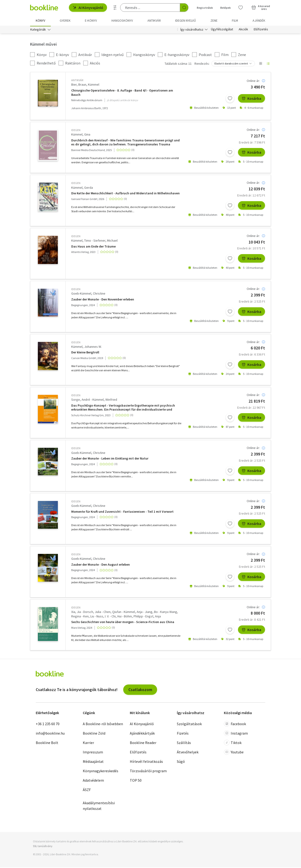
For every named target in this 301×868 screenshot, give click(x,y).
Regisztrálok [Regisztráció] (205, 8)
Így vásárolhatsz (192, 30)
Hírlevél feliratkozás (146, 762)
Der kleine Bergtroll (85, 353)
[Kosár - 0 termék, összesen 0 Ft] (261, 8)
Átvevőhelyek (188, 753)
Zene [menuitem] (214, 20)
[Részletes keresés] (115, 8)
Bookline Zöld (94, 734)
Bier (74, 85)
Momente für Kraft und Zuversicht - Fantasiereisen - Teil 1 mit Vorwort (122, 512)
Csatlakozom (140, 690)
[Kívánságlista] (241, 8)
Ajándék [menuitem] (259, 20)
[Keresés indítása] (184, 8)
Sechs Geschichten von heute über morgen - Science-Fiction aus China (123, 623)
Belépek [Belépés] (226, 8)
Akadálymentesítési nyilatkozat (99, 807)
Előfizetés (261, 30)
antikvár (77, 81)
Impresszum (93, 753)
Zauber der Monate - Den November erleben (103, 300)
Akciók (243, 30)
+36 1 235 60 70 (48, 725)
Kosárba (251, 99)
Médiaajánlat (93, 762)
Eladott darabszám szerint (231, 64)
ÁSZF (87, 791)
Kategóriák (38, 30)
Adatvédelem (93, 781)
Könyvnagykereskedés (101, 772)
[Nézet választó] (261, 64)
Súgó (181, 762)
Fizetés (183, 734)
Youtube (234, 753)
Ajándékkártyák (142, 734)
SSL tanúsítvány (43, 847)
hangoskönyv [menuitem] (122, 20)
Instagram (236, 734)
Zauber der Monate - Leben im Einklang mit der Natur (110, 459)
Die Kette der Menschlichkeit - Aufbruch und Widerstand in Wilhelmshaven (125, 194)
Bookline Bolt (47, 744)
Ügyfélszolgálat (222, 30)
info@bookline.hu (50, 734)
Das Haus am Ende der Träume (93, 247)
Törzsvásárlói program (148, 772)
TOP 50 (136, 781)
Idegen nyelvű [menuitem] (186, 20)
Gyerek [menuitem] (65, 20)
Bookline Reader (143, 744)
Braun (82, 85)
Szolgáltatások (189, 725)
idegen (76, 131)
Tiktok (233, 744)
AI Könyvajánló (88, 8)
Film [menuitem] (235, 20)
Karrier (88, 744)
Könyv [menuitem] (40, 20)
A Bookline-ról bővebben (103, 725)
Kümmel (94, 85)
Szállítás (184, 744)
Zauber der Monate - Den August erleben (101, 565)
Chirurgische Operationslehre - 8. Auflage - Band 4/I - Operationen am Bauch (122, 93)
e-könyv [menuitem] (91, 20)
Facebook (235, 725)
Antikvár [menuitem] (154, 20)
